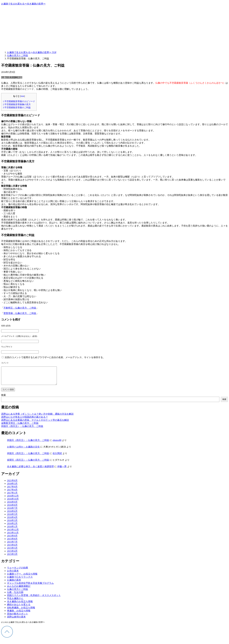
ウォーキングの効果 (18, 571)
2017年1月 (12, 496)
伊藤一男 (62, 470)
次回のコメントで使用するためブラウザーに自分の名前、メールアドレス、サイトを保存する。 (55, 357)
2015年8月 (12, 542)
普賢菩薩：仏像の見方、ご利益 (20, 313)
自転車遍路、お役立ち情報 (21, 611)
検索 (4, 399)
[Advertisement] (114, 28)
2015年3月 (12, 558)
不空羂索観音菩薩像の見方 (17, 104)
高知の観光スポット (18, 617)
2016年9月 (12, 505)
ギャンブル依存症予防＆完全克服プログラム (30, 587)
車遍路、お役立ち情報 (19, 614)
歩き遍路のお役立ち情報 (20, 605)
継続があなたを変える (19, 608)
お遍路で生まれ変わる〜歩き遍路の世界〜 (23, 4)
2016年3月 (12, 524)
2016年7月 (12, 512)
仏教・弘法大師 (15, 596)
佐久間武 (57, 457)
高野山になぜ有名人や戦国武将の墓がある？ (25, 420)
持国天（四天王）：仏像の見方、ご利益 (22, 430)
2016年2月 (12, 527)
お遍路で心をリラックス (20, 580)
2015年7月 (12, 545)
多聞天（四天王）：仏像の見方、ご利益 (28, 463)
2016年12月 (13, 499)
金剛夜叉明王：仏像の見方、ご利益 (20, 427)
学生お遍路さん (15, 602)
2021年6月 (12, 484)
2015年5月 (12, 551)
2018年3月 (12, 487)
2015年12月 (13, 533)
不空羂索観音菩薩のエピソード (19, 101)
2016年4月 (12, 521)
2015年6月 (12, 548)
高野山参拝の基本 (16, 620)
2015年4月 (12, 555)
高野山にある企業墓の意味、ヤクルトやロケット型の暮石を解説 (35, 424)
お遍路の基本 (14, 583)
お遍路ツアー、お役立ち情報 (22, 577)
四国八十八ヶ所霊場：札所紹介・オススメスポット (34, 599)
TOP (32, 52)
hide (22, 96)
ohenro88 (57, 444)
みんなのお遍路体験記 (19, 590)
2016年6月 (12, 515)
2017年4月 (12, 493)
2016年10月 (13, 502)
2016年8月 (12, 509)
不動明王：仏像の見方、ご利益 (20, 308)
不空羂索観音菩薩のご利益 (17, 107)
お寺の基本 (13, 574)
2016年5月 (12, 518)
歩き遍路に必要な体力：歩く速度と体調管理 (30, 470)
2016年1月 (12, 530)
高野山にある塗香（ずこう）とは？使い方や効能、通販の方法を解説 (37, 417)
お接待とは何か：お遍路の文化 (23, 450)
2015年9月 (12, 539)
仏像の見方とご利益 (12, 77)
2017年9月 (12, 490)
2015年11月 (13, 536)
